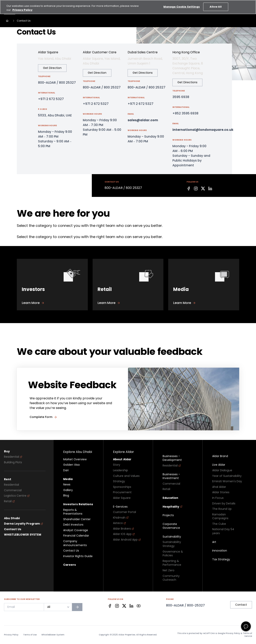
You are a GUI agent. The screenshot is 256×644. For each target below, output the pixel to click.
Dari (66, 470)
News (67, 485)
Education (170, 498)
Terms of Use (30, 635)
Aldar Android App (127, 540)
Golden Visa (71, 465)
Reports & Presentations (73, 512)
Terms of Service (247, 635)
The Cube (219, 524)
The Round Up (222, 509)
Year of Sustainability (227, 476)
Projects (168, 515)
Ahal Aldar (219, 487)
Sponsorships (122, 487)
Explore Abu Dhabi (78, 452)
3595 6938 (181, 97)
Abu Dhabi (12, 518)
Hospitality (172, 507)
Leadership (120, 470)
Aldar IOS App (124, 534)
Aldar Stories (221, 492)
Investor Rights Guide (78, 556)
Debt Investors (73, 525)
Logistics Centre (17, 496)
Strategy (119, 481)
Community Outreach (171, 578)
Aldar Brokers (123, 529)
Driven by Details (224, 504)
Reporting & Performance (172, 563)
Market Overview (75, 459)
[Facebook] (189, 189)
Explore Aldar (123, 452)
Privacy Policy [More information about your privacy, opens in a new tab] (22, 7)
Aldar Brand (220, 456)
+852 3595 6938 (185, 113)
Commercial (13, 490)
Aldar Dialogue (222, 470)
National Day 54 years (223, 531)
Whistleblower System (53, 635)
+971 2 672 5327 (51, 99)
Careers (69, 565)
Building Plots (13, 462)
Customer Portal (124, 512)
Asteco (119, 523)
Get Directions (143, 73)
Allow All (216, 4)
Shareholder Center (77, 519)
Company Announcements (75, 543)
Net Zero (168, 570)
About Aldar (122, 459)
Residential (13, 457)
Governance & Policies (173, 554)
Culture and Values (126, 476)
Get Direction (52, 68)
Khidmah (121, 518)
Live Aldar (219, 465)
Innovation (220, 551)
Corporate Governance (171, 526)
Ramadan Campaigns (220, 516)
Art (214, 542)
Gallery (68, 490)
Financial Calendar (76, 536)
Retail (9, 501)
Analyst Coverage (76, 530)
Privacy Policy (11, 635)
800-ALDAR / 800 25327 (57, 83)
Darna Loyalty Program (23, 524)
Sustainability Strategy (172, 544)
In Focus (218, 498)
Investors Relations (78, 504)
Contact (241, 605)
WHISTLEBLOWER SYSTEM (23, 535)
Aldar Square (122, 498)
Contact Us (13, 529)
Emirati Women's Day (227, 481)
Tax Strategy (221, 559)
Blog (66, 496)
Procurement (122, 492)
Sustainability (172, 537)
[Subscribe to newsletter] (77, 607)
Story (117, 465)
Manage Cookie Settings (181, 4)
